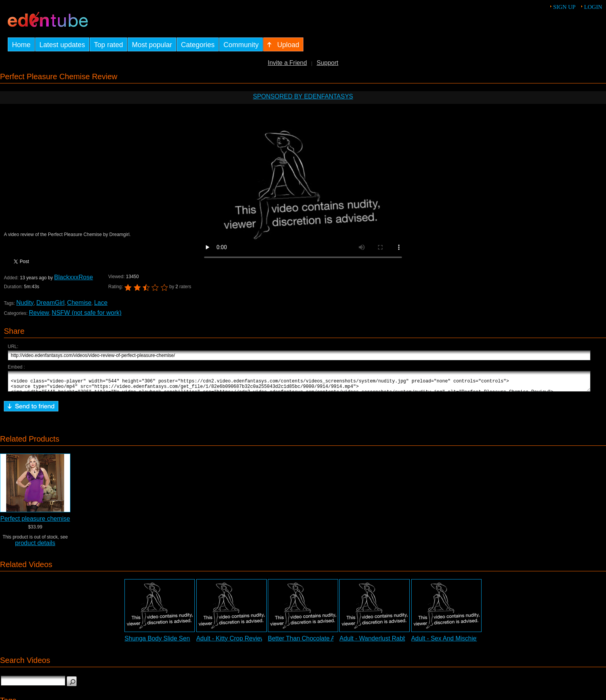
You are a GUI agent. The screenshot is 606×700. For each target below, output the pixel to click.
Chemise (79, 303)
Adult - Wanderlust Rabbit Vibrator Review (397, 642)
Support (327, 63)
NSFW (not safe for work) (87, 313)
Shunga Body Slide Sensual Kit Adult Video (184, 642)
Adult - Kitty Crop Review (231, 642)
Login (593, 7)
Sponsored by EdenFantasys (303, 96)
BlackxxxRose (73, 277)
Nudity (25, 303)
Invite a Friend (287, 63)
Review (39, 313)
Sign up (564, 7)
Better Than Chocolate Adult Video (315, 642)
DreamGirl (50, 303)
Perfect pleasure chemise (35, 522)
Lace (101, 303)
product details (35, 546)
